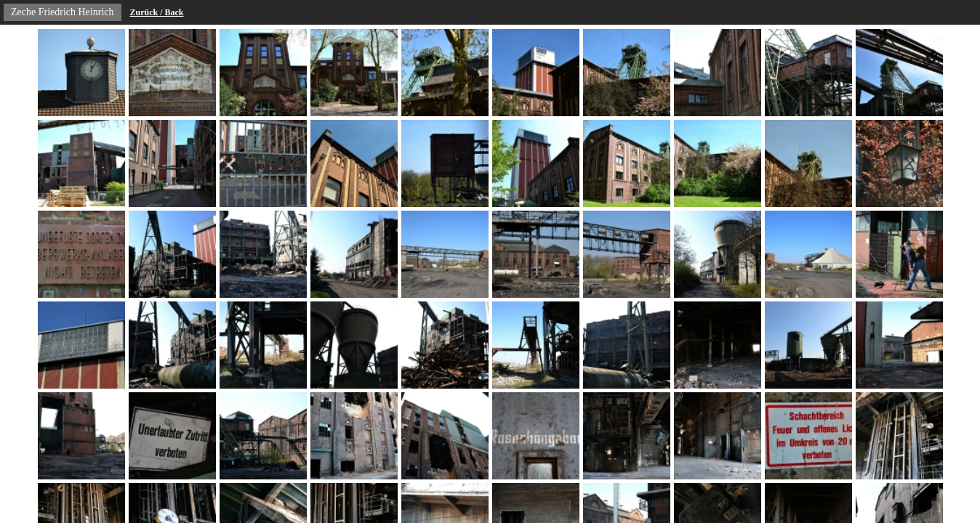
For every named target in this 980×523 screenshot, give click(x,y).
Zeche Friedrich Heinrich (63, 12)
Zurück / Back (157, 12)
